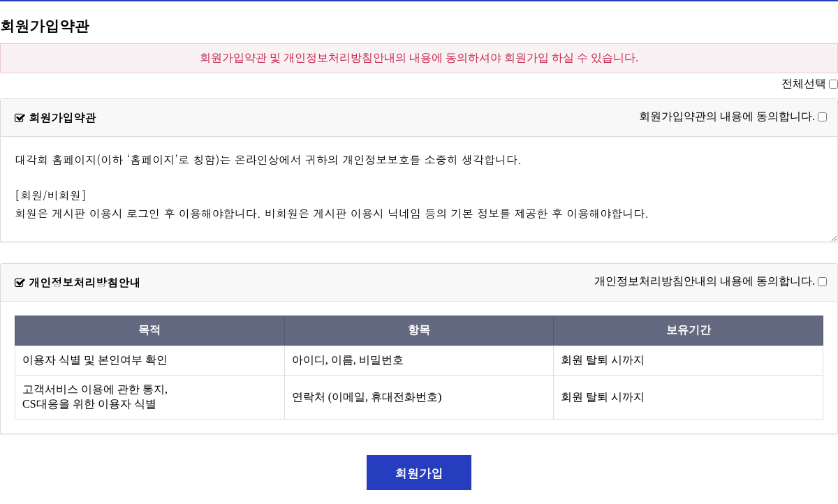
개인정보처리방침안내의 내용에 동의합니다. (705, 281)
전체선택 (804, 83)
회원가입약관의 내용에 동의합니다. (727, 116)
